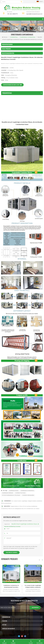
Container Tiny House (20, 499)
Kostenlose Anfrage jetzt (22, 641)
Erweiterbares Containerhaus (27, 497)
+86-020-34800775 (12, 14)
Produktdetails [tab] (22, 93)
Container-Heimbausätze (28, 501)
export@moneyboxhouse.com (34, 14)
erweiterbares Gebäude (8, 499)
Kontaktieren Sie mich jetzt (12, 89)
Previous (39, 560)
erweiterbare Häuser (14, 497)
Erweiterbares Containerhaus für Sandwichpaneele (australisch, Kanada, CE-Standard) (11, 586)
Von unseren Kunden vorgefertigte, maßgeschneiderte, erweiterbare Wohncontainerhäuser (33, 586)
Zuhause (5, 37)
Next (42, 560)
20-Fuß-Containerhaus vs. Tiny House (11, 501)
